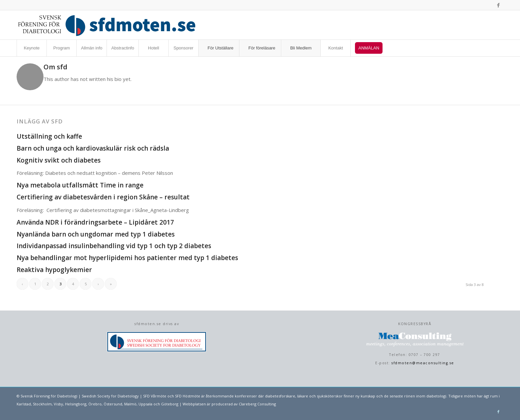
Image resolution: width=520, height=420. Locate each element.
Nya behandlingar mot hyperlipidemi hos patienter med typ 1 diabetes (127, 258)
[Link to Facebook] (498, 5)
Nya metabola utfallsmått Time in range (80, 185)
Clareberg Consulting (257, 404)
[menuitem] (32, 48)
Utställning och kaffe (49, 136)
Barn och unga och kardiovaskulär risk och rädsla (93, 148)
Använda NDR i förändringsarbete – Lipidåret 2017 (95, 222)
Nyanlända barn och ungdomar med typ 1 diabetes (96, 234)
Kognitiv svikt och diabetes (59, 160)
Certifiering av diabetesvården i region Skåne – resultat (103, 197)
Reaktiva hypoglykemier (54, 270)
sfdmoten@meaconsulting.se (423, 363)
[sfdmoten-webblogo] (107, 25)
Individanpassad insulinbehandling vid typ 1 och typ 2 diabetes (114, 246)
